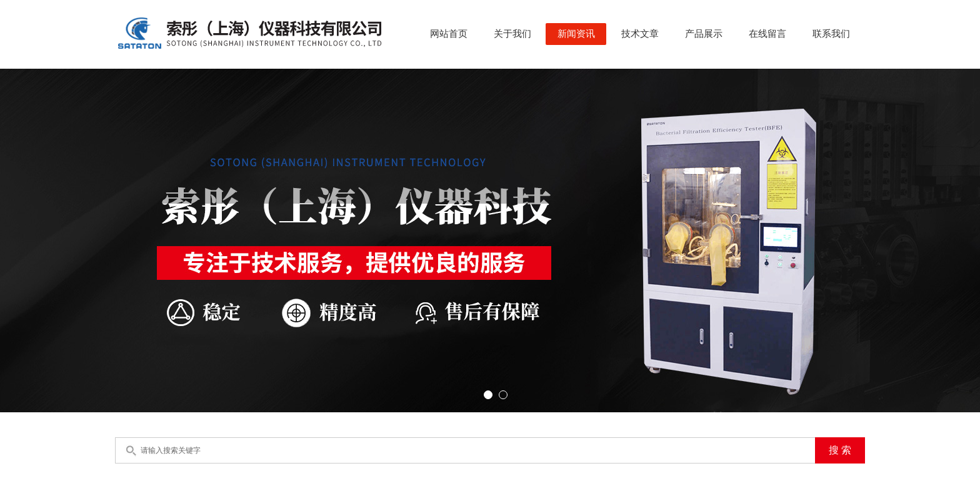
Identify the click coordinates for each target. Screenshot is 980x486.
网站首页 (449, 34)
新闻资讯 (576, 34)
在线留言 (767, 34)
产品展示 (704, 34)
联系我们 (831, 34)
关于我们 (512, 34)
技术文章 (640, 34)
